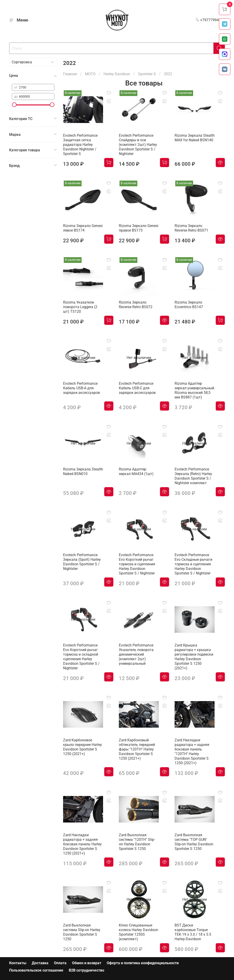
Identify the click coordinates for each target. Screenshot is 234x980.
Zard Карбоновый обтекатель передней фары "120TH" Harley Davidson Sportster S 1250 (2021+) (137, 749)
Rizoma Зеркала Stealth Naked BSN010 (83, 471)
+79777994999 (210, 20)
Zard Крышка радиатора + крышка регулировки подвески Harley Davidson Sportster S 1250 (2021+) (194, 657)
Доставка (40, 963)
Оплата (60, 963)
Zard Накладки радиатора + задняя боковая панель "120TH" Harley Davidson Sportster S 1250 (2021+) (192, 752)
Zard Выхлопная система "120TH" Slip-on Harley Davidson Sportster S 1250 (137, 842)
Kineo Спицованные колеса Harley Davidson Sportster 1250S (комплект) (138, 932)
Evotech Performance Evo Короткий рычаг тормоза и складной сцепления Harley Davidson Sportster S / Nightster (81, 657)
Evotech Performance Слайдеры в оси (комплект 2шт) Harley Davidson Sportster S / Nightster (138, 145)
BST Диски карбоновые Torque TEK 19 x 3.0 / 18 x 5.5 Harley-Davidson (193, 932)
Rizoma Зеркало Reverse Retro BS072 (136, 305)
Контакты (18, 963)
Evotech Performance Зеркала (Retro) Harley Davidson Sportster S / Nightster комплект (193, 476)
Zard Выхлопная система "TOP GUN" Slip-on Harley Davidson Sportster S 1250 (194, 842)
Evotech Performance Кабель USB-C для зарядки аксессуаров (137, 388)
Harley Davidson (117, 74)
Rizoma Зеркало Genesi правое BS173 (139, 228)
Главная (70, 74)
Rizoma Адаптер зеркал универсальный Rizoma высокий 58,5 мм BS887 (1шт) (194, 390)
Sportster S (147, 74)
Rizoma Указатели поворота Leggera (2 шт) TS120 (80, 307)
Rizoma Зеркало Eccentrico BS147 (189, 305)
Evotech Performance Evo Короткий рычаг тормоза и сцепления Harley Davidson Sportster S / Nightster (137, 564)
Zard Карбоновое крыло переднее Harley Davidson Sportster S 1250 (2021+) (82, 747)
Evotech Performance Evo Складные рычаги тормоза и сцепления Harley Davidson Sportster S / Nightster (193, 564)
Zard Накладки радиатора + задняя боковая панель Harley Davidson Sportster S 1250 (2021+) (82, 844)
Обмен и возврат (87, 963)
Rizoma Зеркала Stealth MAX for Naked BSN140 (195, 138)
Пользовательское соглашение (36, 970)
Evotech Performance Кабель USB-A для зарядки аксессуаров (81, 388)
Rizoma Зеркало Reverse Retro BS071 (191, 228)
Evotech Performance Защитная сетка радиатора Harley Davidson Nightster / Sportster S (80, 145)
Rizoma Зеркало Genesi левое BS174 (83, 228)
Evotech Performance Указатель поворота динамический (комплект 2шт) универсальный (136, 654)
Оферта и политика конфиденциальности (143, 963)
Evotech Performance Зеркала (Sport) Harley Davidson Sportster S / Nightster (82, 562)
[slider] (14, 105)
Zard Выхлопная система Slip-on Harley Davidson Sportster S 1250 (82, 932)
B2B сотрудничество (86, 970)
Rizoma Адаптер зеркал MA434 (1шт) (136, 471)
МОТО (90, 74)
